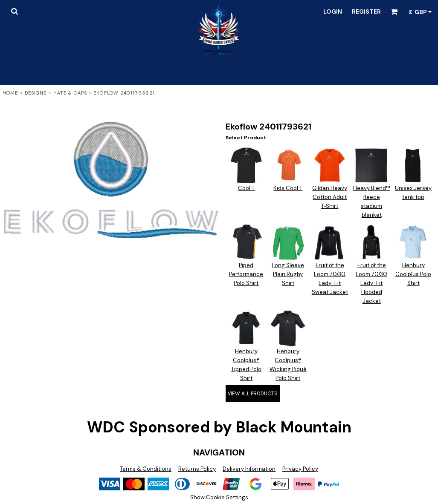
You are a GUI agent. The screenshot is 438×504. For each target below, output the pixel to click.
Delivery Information (249, 469)
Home (10, 93)
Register (366, 12)
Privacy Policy (300, 469)
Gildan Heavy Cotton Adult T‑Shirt (330, 197)
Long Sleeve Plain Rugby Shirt (288, 274)
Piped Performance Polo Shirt (246, 274)
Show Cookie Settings (219, 497)
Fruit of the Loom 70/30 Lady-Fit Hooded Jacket (371, 283)
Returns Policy (197, 469)
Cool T (246, 188)
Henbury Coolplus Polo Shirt (413, 274)
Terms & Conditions (146, 469)
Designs (36, 93)
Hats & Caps (70, 93)
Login (333, 12)
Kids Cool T (288, 188)
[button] (14, 11)
